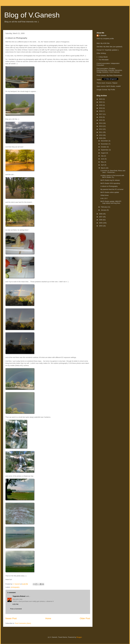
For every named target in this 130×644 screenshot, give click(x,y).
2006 (101, 220)
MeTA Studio (111, 86)
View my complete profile (105, 39)
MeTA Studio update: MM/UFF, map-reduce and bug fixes (111, 202)
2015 (101, 120)
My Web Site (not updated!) (113, 47)
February (104, 207)
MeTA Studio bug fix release (110, 180)
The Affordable (104, 60)
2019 (101, 108)
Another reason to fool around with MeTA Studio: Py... (112, 176)
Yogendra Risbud (19, 596)
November (105, 144)
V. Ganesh (103, 35)
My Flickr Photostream (114, 75)
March (103, 168)
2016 (101, 117)
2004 (101, 226)
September (105, 150)
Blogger (79, 637)
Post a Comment (16, 609)
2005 (101, 223)
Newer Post (11, 618)
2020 (101, 105)
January (104, 210)
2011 (101, 132)
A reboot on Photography (109, 186)
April (103, 165)
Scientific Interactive (115, 70)
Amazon (109, 83)
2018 (101, 111)
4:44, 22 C (104, 198)
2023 (101, 99)
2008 (101, 214)
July (102, 156)
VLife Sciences (114, 72)
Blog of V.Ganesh (32, 15)
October (104, 147)
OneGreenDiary (102, 70)
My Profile (112, 90)
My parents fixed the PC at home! (112, 189)
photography (15, 587)
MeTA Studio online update (110, 192)
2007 (101, 217)
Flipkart (115, 83)
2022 (101, 102)
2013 (101, 126)
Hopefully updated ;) (112, 50)
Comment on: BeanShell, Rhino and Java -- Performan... (113, 172)
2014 (101, 123)
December (105, 141)
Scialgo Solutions (103, 72)
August (103, 153)
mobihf (118, 86)
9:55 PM (15, 604)
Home (48, 618)
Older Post (85, 618)
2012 (101, 129)
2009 (101, 138)
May (102, 162)
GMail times (105, 195)
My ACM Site (105, 43)
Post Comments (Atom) (23, 623)
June (103, 159)
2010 (101, 135)
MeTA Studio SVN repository (110, 183)
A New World (103, 57)
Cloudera (112, 68)
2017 (101, 114)
